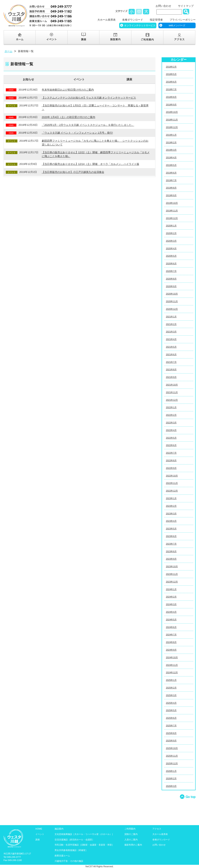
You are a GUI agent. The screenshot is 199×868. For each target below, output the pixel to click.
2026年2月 (171, 778)
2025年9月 (171, 741)
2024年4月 (171, 612)
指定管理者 (156, 20)
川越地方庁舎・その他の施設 (69, 861)
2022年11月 (172, 483)
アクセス (157, 829)
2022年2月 (171, 415)
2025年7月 (171, 726)
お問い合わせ (163, 6)
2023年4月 (171, 521)
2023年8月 (171, 551)
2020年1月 (171, 226)
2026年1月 (171, 771)
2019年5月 (171, 165)
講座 (129, 79)
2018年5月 (171, 74)
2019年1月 (171, 135)
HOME (39, 829)
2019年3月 (171, 150)
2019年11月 (172, 211)
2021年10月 (172, 385)
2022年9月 (171, 468)
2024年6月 (171, 627)
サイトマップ (186, 6)
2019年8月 (171, 188)
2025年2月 (171, 688)
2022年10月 (172, 476)
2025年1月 (171, 680)
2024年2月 (171, 597)
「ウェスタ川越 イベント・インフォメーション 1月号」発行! (77, 133)
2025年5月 (171, 710)
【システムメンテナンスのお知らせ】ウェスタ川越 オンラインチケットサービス (89, 98)
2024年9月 (171, 650)
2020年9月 (171, 286)
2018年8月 (171, 97)
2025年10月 (172, 748)
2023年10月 (172, 566)
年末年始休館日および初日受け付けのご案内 (68, 90)
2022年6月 (171, 445)
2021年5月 (171, 347)
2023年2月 (171, 506)
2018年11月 (172, 120)
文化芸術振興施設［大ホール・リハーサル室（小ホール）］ (84, 834)
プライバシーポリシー (183, 20)
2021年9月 (171, 377)
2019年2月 (171, 142)
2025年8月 (171, 733)
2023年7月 (171, 544)
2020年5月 (171, 256)
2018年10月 (172, 112)
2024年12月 (172, 672)
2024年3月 (171, 604)
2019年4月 (171, 157)
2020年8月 (171, 279)
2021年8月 (171, 369)
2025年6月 (171, 718)
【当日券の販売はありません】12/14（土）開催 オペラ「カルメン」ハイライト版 (90, 164)
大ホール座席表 (106, 20)
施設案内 (59, 829)
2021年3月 (171, 332)
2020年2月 (171, 233)
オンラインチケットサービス (140, 25)
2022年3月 (171, 423)
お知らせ (28, 79)
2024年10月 (172, 657)
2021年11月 (172, 392)
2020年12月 (172, 309)
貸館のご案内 (131, 834)
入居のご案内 (131, 840)
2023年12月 (172, 582)
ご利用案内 (130, 829)
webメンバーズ (177, 25)
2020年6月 (171, 263)
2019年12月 (172, 218)
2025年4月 (171, 703)
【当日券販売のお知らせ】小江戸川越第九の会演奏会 (73, 172)
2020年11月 (172, 301)
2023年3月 (171, 514)
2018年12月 (172, 127)
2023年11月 (172, 574)
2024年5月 (171, 620)
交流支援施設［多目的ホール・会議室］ (74, 840)
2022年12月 (172, 491)
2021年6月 (171, 354)
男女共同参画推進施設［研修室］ (71, 850)
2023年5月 (171, 529)
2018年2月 (171, 67)
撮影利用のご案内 (133, 845)
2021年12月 (172, 400)
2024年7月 (171, 635)
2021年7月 (171, 362)
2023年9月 (171, 559)
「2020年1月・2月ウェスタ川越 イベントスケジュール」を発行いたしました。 (88, 125)
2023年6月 (171, 536)
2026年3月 (171, 786)
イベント (79, 79)
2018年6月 (171, 82)
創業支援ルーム (62, 856)
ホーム (8, 51)
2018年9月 (171, 105)
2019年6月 (171, 173)
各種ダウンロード (133, 20)
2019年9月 (171, 195)
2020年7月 (171, 271)
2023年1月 (171, 498)
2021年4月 (171, 339)
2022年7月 (171, 453)
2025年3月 (171, 695)
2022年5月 (171, 438)
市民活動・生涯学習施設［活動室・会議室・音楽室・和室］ (84, 845)
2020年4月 (171, 248)
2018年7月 (171, 89)
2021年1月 (171, 317)
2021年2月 (171, 324)
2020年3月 (171, 241)
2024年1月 (171, 589)
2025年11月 (172, 756)
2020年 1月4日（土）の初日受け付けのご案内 (68, 117)
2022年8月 (171, 460)
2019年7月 (171, 180)
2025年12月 (172, 763)
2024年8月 (171, 642)
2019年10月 (172, 203)
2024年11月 (172, 665)
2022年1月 (171, 407)
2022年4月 (171, 430)
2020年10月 (172, 294)
